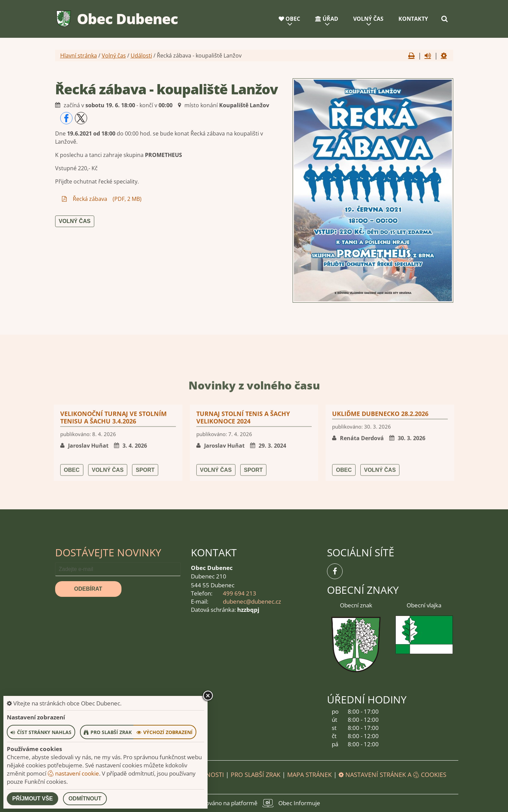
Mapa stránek (309, 775)
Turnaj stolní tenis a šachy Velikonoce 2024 (243, 487)
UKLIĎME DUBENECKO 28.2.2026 (380, 483)
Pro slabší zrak (256, 775)
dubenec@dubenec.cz (252, 601)
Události (141, 55)
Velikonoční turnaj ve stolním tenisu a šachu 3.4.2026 (113, 487)
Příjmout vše (32, 799)
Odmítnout (85, 799)
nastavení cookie (73, 773)
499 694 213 (240, 593)
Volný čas (368, 19)
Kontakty (413, 19)
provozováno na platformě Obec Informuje (254, 803)
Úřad (327, 19)
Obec (289, 19)
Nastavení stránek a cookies (392, 775)
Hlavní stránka (79, 55)
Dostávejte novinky (108, 552)
